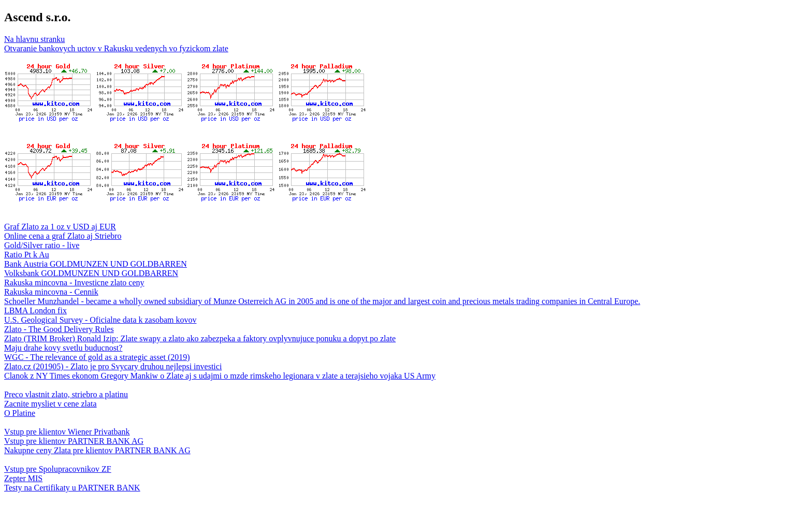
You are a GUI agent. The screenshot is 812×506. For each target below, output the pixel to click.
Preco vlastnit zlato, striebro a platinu (66, 394)
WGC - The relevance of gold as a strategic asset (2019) (97, 357)
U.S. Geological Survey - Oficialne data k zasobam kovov (100, 320)
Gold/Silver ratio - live (42, 245)
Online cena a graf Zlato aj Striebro (63, 236)
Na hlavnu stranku (34, 39)
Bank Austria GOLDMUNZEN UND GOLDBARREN (96, 264)
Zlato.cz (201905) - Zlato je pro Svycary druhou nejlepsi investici (113, 366)
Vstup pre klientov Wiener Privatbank (67, 432)
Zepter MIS (23, 478)
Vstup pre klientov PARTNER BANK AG (74, 441)
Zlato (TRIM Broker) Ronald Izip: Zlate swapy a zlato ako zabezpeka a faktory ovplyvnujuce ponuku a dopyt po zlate (200, 338)
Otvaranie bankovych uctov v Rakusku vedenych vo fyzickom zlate (116, 48)
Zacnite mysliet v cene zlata (50, 404)
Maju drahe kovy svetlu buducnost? (63, 348)
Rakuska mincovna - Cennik (51, 292)
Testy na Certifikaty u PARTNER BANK (72, 488)
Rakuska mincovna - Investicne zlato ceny (74, 283)
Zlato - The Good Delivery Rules (59, 329)
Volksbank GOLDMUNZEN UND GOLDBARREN (91, 273)
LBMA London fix (35, 310)
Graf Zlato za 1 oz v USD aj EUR (60, 227)
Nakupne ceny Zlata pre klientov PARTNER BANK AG (97, 450)
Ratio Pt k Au (27, 255)
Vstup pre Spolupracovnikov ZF (58, 469)
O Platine (20, 413)
